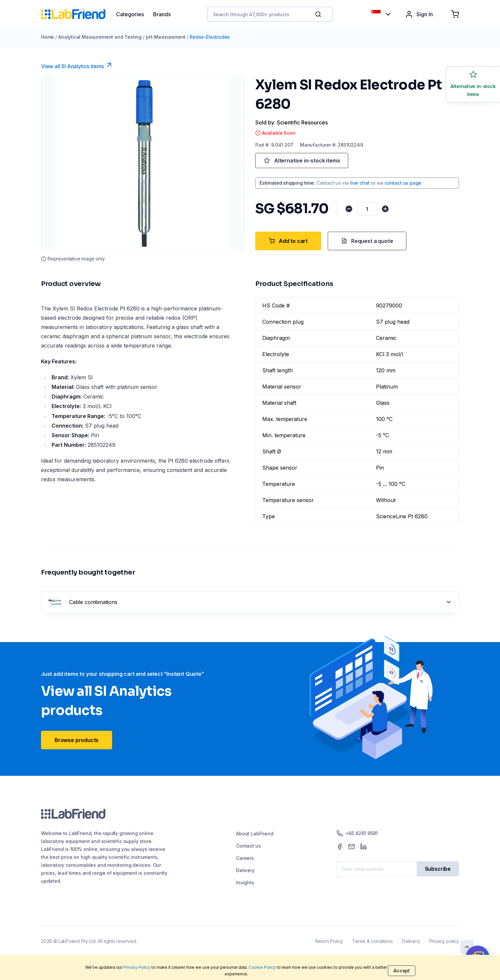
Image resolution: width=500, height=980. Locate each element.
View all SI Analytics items (77, 65)
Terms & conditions (373, 941)
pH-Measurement (166, 37)
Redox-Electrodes (210, 37)
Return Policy (329, 941)
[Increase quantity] (386, 209)
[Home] (79, 14)
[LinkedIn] (363, 847)
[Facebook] (340, 847)
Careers (245, 858)
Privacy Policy (137, 967)
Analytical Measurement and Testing (100, 37)
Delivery (245, 870)
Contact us (248, 846)
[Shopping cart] (455, 14)
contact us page (403, 183)
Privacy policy (444, 941)
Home (47, 37)
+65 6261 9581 (357, 833)
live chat (360, 183)
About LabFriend (255, 834)
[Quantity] (367, 209)
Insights (245, 883)
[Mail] (352, 847)
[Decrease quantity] (349, 209)
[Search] (319, 14)
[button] (319, 14)
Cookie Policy (262, 967)
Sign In (419, 14)
